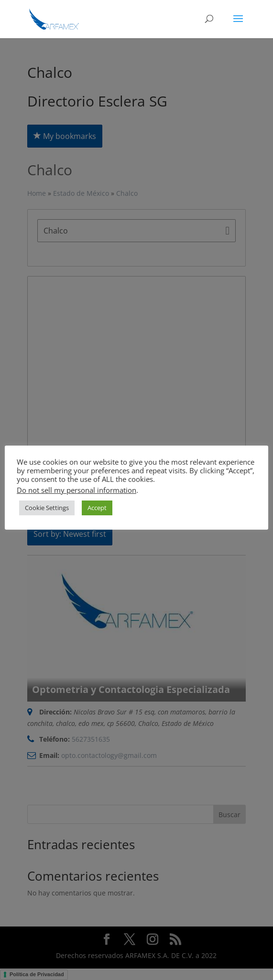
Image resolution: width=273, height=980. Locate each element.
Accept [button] (97, 508)
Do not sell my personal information (76, 490)
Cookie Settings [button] (47, 508)
